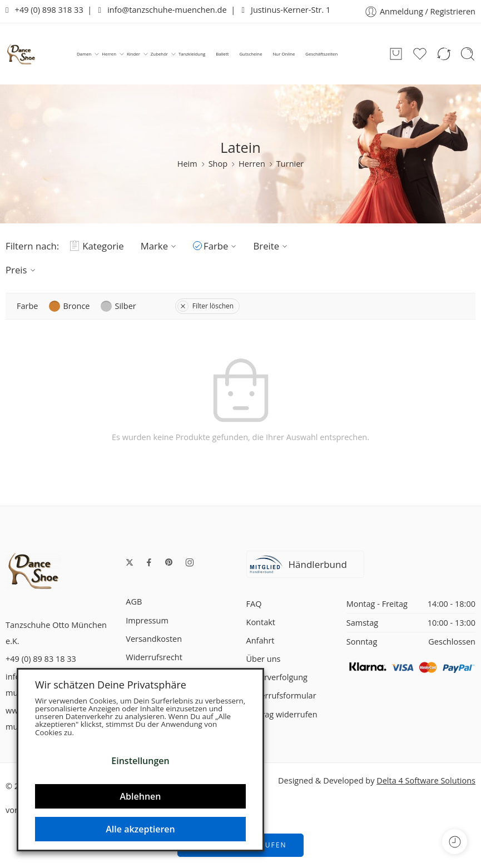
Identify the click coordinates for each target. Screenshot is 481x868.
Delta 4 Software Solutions (426, 780)
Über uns (264, 659)
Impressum (147, 620)
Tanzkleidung (192, 54)
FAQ (254, 604)
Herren (109, 54)
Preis (22, 270)
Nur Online (284, 54)
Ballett (222, 54)
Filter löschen (205, 306)
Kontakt (261, 622)
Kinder (133, 54)
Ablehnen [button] (141, 796)
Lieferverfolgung (277, 677)
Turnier (290, 164)
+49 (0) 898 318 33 (44, 10)
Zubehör (159, 54)
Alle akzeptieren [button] (140, 829)
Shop (218, 164)
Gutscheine (251, 54)
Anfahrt (261, 640)
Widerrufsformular (281, 695)
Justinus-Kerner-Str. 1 (286, 10)
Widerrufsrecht (154, 657)
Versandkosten (154, 639)
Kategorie (97, 246)
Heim (187, 164)
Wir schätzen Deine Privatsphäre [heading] (111, 685)
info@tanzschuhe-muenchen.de (163, 10)
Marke (160, 246)
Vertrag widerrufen (282, 714)
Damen (84, 54)
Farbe (221, 246)
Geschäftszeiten (321, 54)
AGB (134, 602)
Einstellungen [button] (140, 761)
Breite (272, 246)
